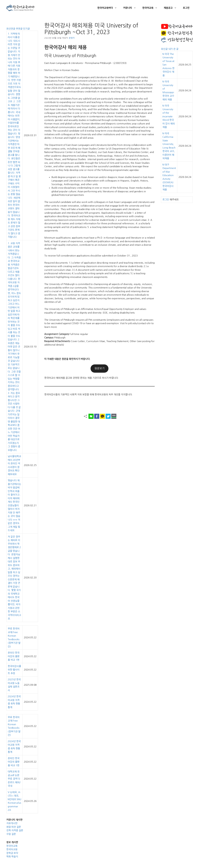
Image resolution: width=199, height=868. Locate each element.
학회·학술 (11, 857)
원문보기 (100, 368)
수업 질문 (11, 834)
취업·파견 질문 (14, 827)
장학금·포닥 (12, 853)
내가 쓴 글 (173, 49)
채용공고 (172, 8)
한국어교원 (12, 849)
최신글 (165, 49)
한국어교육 (151, 8)
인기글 (26, 29)
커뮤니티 (131, 8)
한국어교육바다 (109, 8)
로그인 (186, 8)
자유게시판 (12, 823)
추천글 (19, 29)
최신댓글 (11, 29)
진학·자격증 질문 (15, 830)
